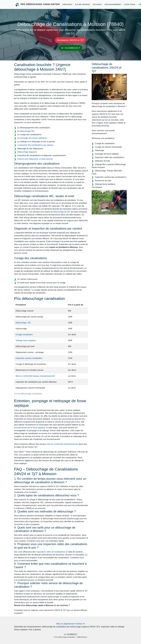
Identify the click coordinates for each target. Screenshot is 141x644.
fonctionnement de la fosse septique (30, 428)
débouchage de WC (62, 212)
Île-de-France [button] (82, 4)
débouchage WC (27, 131)
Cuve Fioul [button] (130, 4)
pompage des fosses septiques (33, 138)
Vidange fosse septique (26, 340)
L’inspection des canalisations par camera (35, 145)
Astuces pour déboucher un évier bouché (35, 159)
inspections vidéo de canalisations (51, 552)
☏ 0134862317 (70, 48)
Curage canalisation (24, 335)
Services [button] (67, 4)
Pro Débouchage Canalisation (40, 4)
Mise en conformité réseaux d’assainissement (35, 376)
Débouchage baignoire (27, 152)
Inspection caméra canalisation (29, 358)
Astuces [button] (97, 4)
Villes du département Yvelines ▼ (70, 624)
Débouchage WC (23, 323)
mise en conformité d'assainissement (62, 444)
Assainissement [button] (113, 4)
